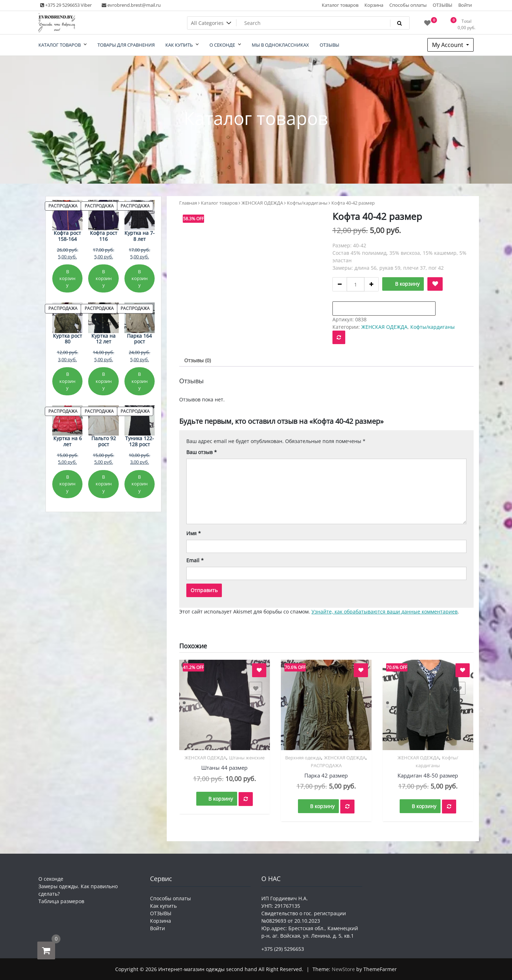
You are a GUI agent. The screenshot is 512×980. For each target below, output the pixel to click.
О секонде (51, 879)
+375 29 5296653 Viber (66, 5)
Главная (188, 203)
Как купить (163, 906)
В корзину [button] (221, 799)
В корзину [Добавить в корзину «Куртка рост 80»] (67, 381)
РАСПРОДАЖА (326, 765)
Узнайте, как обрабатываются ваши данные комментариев (385, 612)
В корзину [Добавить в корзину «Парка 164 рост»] (140, 381)
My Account (448, 45)
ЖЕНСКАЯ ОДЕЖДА (262, 203)
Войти (465, 5)
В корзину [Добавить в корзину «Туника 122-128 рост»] (140, 484)
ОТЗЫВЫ (442, 5)
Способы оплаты (408, 5)
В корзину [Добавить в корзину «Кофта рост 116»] (104, 278)
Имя (194, 533)
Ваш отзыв (202, 452)
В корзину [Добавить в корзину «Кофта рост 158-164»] (67, 278)
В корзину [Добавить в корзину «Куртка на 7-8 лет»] (140, 278)
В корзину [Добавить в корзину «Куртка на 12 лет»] (104, 381)
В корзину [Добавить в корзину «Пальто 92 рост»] (104, 484)
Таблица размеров (61, 901)
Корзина (374, 5)
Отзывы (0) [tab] (198, 360)
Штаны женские (247, 758)
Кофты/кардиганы (307, 203)
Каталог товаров (340, 5)
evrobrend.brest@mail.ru (131, 5)
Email (195, 560)
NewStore (343, 969)
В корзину (407, 284)
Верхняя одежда (303, 758)
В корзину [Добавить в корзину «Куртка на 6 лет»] (67, 484)
